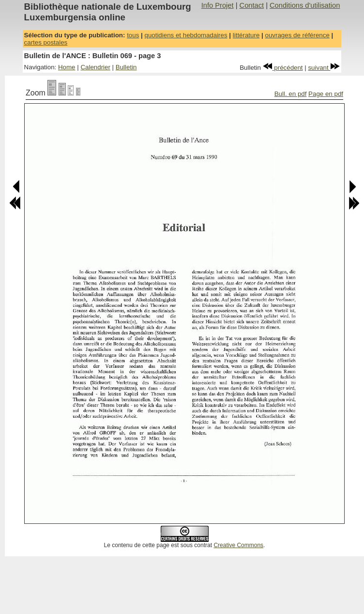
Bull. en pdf (291, 94)
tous (133, 35)
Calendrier (95, 67)
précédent (283, 68)
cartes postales (46, 42)
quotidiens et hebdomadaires (186, 35)
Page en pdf (326, 94)
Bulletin (126, 67)
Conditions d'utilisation (305, 5)
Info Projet (218, 5)
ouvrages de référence (297, 35)
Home (67, 67)
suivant (324, 68)
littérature (246, 35)
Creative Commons (238, 545)
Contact (252, 5)
